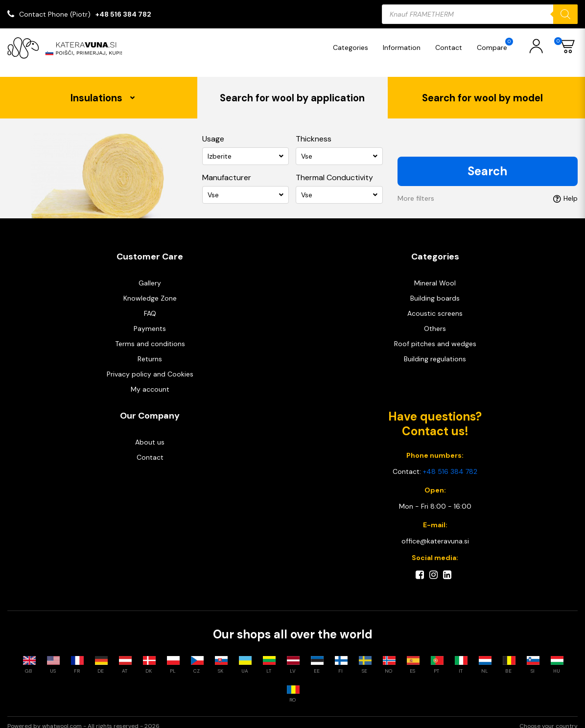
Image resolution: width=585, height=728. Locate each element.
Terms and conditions (150, 334)
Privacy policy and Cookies (150, 365)
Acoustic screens (435, 304)
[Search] (565, 14)
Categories (353, 47)
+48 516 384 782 (123, 14)
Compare (497, 45)
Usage (213, 129)
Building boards (435, 289)
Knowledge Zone (150, 289)
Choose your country (549, 719)
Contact (451, 47)
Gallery (150, 274)
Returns (150, 350)
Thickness (314, 129)
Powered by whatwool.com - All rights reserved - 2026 (83, 719)
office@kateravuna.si (435, 532)
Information (404, 47)
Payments (150, 319)
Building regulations (435, 350)
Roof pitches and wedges (435, 334)
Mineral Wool (435, 274)
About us (150, 433)
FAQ (150, 304)
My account (150, 380)
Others (435, 319)
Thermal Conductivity (334, 168)
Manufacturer (227, 168)
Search (487, 162)
